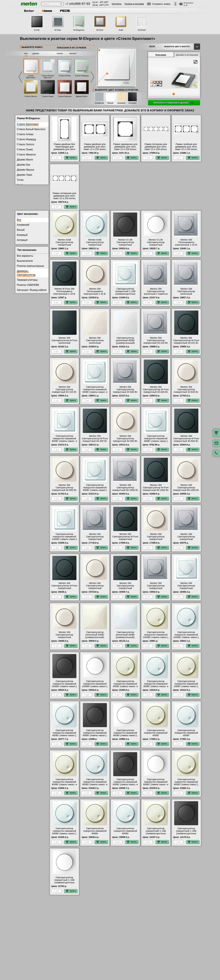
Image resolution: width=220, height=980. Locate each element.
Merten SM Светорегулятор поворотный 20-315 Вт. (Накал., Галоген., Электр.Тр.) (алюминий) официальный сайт (156, 347)
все (26, 53)
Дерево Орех (25, 175)
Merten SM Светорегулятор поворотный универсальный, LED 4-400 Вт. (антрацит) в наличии (125, 592)
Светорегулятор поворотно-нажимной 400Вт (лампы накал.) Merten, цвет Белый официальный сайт (156, 444)
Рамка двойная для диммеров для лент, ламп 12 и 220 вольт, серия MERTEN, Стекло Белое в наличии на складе (95, 150)
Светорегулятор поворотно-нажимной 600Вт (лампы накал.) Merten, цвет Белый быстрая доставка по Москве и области (95, 494)
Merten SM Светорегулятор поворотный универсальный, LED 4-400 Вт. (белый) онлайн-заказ (186, 592)
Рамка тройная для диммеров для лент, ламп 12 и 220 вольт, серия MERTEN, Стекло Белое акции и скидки (186, 149)
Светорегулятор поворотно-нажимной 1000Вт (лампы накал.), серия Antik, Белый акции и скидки (186, 640)
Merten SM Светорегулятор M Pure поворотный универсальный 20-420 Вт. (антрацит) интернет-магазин (125, 543)
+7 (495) (78, 4)
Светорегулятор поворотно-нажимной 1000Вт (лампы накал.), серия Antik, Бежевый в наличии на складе (156, 640)
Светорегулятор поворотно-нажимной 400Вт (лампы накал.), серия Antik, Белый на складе (64, 738)
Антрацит (132, 103)
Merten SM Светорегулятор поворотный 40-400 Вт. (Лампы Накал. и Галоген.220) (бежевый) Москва (125, 445)
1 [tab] (174, 94)
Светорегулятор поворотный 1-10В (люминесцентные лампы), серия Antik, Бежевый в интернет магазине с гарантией (156, 837)
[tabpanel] (174, 78)
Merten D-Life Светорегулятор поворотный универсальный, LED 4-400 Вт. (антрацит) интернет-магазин (125, 249)
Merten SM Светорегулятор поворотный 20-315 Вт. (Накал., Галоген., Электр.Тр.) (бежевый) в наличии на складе (64, 396)
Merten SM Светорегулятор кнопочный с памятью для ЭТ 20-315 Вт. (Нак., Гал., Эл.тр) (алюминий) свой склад (156, 298)
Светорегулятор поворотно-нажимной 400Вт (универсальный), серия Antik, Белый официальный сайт (186, 739)
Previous (20, 77)
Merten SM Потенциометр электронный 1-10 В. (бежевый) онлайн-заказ (95, 296)
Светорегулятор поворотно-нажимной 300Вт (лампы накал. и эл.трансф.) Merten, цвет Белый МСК (95, 395)
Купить (71, 158)
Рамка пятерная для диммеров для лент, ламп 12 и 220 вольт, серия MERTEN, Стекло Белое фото (156, 149)
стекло (60, 53)
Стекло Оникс (48, 96)
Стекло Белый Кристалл (48, 77)
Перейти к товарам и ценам (174, 103)
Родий (21, 195)
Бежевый (121, 103)
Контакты (117, 4)
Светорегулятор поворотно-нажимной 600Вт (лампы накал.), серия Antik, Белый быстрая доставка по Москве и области (64, 837)
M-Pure (100, 30)
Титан (20, 180)
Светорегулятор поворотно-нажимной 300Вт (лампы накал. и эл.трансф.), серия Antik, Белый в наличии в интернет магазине (156, 690)
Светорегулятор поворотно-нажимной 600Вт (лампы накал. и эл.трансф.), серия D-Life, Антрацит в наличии (125, 788)
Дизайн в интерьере (187, 55)
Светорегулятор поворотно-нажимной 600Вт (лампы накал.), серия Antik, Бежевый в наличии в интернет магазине (186, 788)
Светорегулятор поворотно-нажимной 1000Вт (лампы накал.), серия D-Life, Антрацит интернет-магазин (64, 689)
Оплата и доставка (134, 4)
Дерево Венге (82, 96)
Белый (110, 103)
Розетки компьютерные (30, 268)
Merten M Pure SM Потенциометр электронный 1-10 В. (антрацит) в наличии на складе (65, 296)
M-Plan (58, 30)
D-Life (37, 30)
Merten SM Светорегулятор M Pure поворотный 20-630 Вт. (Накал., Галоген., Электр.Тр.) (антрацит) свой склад (156, 396)
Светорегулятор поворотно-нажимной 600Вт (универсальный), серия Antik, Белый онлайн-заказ (125, 837)
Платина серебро (27, 190)
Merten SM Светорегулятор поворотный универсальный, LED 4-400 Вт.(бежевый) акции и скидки (65, 641)
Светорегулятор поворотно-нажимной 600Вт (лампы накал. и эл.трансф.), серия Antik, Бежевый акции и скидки (64, 788)
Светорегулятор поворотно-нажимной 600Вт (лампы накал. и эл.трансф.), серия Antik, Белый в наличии (95, 787)
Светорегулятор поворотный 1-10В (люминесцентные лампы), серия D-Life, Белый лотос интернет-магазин (64, 886)
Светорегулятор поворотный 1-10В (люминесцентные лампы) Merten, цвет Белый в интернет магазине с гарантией (125, 298)
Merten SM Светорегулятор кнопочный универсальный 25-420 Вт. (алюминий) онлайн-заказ (186, 298)
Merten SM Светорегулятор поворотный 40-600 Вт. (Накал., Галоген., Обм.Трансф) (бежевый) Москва (64, 494)
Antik (121, 30)
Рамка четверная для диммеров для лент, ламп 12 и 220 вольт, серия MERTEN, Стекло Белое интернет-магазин (64, 200)
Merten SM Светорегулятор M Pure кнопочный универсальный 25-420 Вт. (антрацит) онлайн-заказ (64, 347)
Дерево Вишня (26, 170)
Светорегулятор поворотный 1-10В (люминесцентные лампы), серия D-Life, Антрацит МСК (186, 836)
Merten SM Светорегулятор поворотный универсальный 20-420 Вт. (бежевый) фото (156, 542)
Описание (161, 55)
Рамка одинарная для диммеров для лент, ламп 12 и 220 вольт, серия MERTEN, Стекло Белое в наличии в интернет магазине (125, 150)
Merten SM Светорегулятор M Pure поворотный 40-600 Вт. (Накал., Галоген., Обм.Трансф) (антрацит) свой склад (186, 445)
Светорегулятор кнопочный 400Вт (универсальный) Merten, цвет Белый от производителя (125, 345)
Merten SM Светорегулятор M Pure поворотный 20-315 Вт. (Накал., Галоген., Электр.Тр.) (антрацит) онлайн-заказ (186, 347)
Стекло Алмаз (65, 76)
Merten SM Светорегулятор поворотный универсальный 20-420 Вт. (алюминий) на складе (95, 543)
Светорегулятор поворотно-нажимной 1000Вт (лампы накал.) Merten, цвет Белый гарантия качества (64, 542)
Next (92, 77)
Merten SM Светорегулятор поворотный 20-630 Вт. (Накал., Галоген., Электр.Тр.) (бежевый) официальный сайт (186, 396)
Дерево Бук (24, 165)
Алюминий (99, 103)
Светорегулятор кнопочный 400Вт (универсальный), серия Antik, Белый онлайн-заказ (125, 640)
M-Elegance (79, 30)
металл (73, 53)
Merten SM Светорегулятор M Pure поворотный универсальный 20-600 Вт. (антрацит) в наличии (64, 592)
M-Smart (142, 30)
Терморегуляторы (27, 282)
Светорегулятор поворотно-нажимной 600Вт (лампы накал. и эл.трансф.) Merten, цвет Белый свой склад (64, 444)
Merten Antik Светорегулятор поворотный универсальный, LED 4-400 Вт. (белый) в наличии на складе (95, 249)
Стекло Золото (31, 96)
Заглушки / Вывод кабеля (32, 293)
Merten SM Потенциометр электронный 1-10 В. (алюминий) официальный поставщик (186, 249)
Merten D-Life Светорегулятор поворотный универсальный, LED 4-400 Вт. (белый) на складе (156, 249)
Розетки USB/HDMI (28, 287)
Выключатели (25, 263)
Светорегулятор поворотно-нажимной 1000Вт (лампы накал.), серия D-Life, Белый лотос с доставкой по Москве (95, 690)
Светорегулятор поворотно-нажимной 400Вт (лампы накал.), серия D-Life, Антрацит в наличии (95, 738)
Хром (20, 185)
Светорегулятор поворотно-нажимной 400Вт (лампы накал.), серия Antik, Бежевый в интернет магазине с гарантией (186, 690)
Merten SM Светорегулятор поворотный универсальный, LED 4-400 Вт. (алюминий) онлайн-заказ (156, 592)
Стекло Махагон (65, 96)
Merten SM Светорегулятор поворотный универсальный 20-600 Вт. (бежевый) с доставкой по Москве (95, 592)
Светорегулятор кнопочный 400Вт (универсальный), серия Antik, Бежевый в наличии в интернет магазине (95, 641)
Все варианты (25, 258)
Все (19, 222)
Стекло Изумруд (82, 76)
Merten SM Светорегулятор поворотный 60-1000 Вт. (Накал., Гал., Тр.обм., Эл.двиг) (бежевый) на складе (186, 494)
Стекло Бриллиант (31, 77)
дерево (36, 53)
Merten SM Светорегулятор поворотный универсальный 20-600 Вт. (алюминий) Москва (186, 542)
